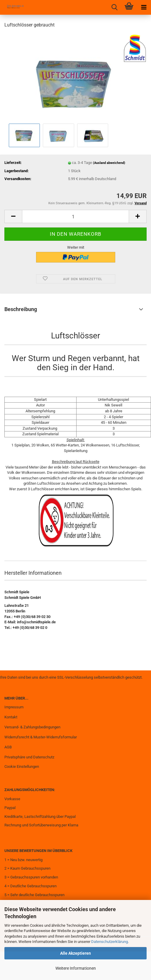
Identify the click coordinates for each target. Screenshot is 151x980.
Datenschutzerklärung (110, 942)
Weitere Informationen (76, 968)
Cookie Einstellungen (22, 766)
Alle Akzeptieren (75, 953)
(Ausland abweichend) (109, 163)
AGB (8, 747)
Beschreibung (21, 309)
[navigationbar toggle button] (144, 7)
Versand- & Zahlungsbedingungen (32, 727)
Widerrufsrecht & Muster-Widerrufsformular (41, 737)
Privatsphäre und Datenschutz (29, 757)
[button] (13, 216)
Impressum (14, 707)
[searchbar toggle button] (114, 7)
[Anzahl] (75, 216)
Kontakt (11, 717)
